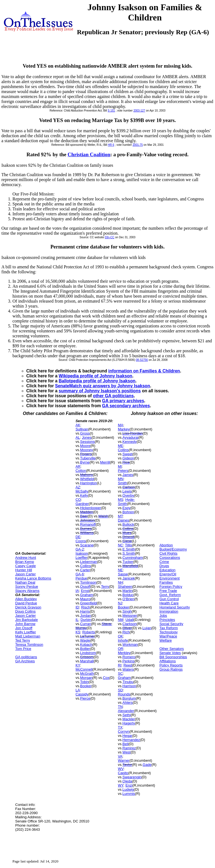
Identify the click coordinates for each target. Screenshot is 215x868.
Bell (126, 744)
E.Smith (129, 549)
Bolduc (128, 595)
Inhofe (123, 640)
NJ (120, 603)
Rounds (124, 694)
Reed (128, 665)
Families (166, 582)
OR (121, 649)
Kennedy (130, 442)
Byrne (85, 462)
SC (120, 674)
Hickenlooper (91, 508)
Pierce (85, 698)
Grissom (87, 657)
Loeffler (81, 558)
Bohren (128, 512)
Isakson (82, 553)
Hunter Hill (24, 570)
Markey (124, 429)
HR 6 (111, 145)
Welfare (166, 640)
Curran (86, 624)
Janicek (129, 578)
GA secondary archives (126, 406)
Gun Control (169, 599)
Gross (85, 433)
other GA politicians (113, 396)
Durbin (86, 620)
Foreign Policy (171, 587)
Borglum (129, 698)
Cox (106, 678)
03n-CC (110, 237)
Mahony (87, 475)
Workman (130, 645)
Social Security (171, 624)
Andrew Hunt (26, 558)
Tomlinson (88, 582)
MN (121, 479)
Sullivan (82, 429)
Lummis (129, 794)
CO (78, 500)
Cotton (81, 471)
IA (77, 591)
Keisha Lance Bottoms (33, 578)
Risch (86, 607)
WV (121, 769)
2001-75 (138, 145)
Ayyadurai (131, 437)
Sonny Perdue (27, 587)
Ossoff (85, 587)
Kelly (84, 495)
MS (121, 500)
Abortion (166, 545)
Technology (169, 632)
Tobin (85, 682)
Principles (167, 620)
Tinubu (128, 682)
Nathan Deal (25, 582)
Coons (81, 541)
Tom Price (23, 649)
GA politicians (26, 657)
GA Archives (25, 661)
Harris (85, 611)
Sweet (128, 454)
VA (120, 756)
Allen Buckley (26, 599)
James (128, 475)
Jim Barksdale (27, 620)
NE (120, 570)
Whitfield (87, 479)
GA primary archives (123, 401)
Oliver (127, 628)
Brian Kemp (25, 562)
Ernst (85, 591)
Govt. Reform (170, 595)
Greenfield (89, 603)
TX (120, 727)
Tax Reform (169, 628)
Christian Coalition (89, 154)
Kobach (86, 645)
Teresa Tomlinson (29, 645)
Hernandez (131, 740)
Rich (126, 632)
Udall (129, 620)
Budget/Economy (173, 549)
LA (78, 690)
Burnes (86, 529)
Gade (147, 765)
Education (167, 570)
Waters (128, 669)
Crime (164, 562)
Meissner (130, 616)
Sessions (88, 442)
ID (77, 607)
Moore (85, 446)
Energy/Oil (168, 574)
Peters (123, 471)
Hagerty (129, 723)
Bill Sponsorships (173, 657)
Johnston (88, 520)
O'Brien (129, 599)
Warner (124, 760)
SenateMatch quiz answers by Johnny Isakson (103, 386)
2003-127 (139, 111)
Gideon (128, 458)
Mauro (85, 599)
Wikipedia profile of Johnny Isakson (95, 376)
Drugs (164, 566)
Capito (123, 773)
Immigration (169, 611)
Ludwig (128, 789)
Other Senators (172, 649)
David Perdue (26, 603)
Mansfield (130, 566)
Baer (84, 516)
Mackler (129, 719)
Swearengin (132, 777)
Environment (169, 578)
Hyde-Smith (126, 502)
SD (120, 690)
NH (121, 582)
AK (78, 425)
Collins (86, 566)
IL (77, 620)
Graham (87, 595)
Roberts (89, 632)
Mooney (87, 450)
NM (121, 620)
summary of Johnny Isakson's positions (100, 391)
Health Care (169, 603)
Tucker (128, 562)
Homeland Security (175, 607)
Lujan (147, 628)
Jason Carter (25, 574)
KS (78, 632)
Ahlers (128, 702)
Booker (86, 686)
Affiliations (168, 661)
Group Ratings (171, 669)
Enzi (129, 785)
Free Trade (168, 591)
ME (121, 446)
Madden (87, 512)
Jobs (163, 616)
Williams (87, 533)
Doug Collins (25, 611)
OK (121, 636)
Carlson (129, 487)
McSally (82, 491)
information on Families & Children (144, 371)
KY (78, 665)
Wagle (85, 640)
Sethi (127, 715)
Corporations (170, 558)
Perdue (81, 578)
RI (120, 665)
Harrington (89, 483)
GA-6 (80, 574)
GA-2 (80, 549)
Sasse (123, 574)
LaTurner (87, 636)
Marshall (87, 661)
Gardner (82, 504)
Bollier (85, 649)
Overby (128, 495)
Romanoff (88, 524)
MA (121, 425)
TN (120, 707)
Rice (126, 462)
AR (78, 466)
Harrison (129, 686)
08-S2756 (142, 360)
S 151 (111, 111)
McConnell (84, 669)
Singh (127, 611)
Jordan (86, 616)
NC (121, 545)
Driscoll (129, 537)
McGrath (87, 674)
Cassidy (82, 694)
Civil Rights (168, 553)
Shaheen (125, 587)
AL (78, 437)
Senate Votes (170, 653)
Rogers (86, 454)
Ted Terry (23, 640)
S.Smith (129, 553)
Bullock (128, 524)
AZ (78, 487)
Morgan (86, 678)
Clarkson (130, 624)
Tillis (129, 545)
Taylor (127, 765)
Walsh (103, 516)
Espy (127, 508)
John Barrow (25, 624)
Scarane (87, 545)
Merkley (124, 653)
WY (121, 785)
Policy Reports (171, 665)
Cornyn (124, 731)
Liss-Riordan (133, 433)
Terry (105, 587)
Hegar (127, 736)
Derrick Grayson (28, 607)
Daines (123, 520)
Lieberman (89, 562)
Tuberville (88, 458)
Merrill (105, 462)
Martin (128, 591)
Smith (122, 483)
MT (120, 516)
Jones (87, 437)
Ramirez (129, 748)
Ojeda (127, 781)
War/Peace (168, 636)
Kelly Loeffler (26, 632)
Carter (85, 570)
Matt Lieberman (28, 636)
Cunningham (133, 558)
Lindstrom (88, 653)
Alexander (126, 711)
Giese (127, 541)
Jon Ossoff (24, 628)
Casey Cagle (25, 566)
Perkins (129, 661)
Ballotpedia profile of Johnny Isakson (97, 381)
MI (120, 466)
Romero (129, 657)
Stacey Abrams (27, 591)
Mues (127, 533)
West (127, 752)
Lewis (127, 491)
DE (78, 537)
